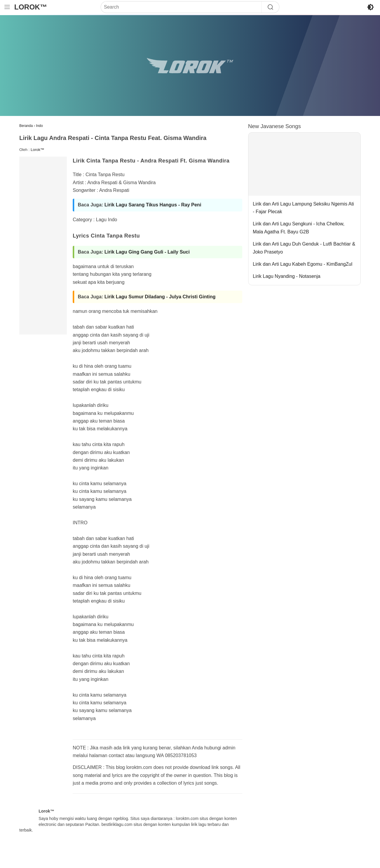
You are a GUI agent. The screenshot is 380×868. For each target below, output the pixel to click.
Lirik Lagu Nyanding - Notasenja (287, 276)
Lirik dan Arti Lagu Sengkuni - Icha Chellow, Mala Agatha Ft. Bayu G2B (299, 228)
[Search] (181, 7)
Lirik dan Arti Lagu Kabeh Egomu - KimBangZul (303, 264)
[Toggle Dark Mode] (370, 7)
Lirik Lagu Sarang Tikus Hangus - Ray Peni (153, 205)
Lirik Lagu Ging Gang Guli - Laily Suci (147, 252)
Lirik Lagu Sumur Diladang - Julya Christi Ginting (160, 297)
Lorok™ (31, 7)
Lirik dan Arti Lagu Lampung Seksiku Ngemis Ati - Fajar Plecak (304, 208)
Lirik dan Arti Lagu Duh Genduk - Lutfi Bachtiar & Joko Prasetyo (304, 248)
